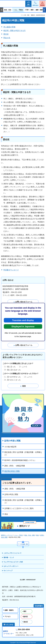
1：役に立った (10, 367)
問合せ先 (7, 38)
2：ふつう (23, 367)
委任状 (6, 34)
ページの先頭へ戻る (23, 544)
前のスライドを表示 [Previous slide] (2, 10)
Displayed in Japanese (23, 327)
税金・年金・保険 (30, 535)
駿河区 (26, 617)
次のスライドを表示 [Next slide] (44, 10)
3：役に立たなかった (13, 370)
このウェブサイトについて (12, 553)
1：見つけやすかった (13, 377)
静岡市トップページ (7, 535)
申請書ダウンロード (11, 270)
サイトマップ (8, 571)
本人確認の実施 (9, 27)
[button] (28, 4)
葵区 (25, 611)
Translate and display (23, 320)
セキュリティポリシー (11, 566)
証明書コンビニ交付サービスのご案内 (19, 508)
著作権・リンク (9, 557)
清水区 (26, 622)
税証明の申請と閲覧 (12, 471)
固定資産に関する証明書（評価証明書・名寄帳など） (23, 453)
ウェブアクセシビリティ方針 (13, 562)
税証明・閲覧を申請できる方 (15, 31)
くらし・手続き (19, 535)
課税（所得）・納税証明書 (15, 466)
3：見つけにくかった (13, 380)
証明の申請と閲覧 (12, 441)
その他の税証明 (10, 447)
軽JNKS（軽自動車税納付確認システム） (20, 460)
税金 (6, 514)
